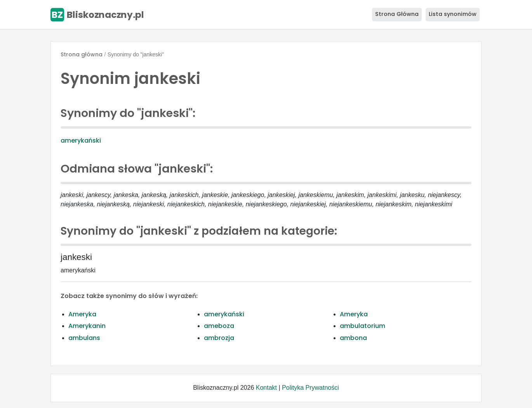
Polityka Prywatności (310, 388)
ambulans (84, 338)
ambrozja (219, 338)
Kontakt (266, 388)
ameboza (219, 326)
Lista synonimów (453, 14)
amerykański (81, 140)
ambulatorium (362, 326)
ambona (353, 338)
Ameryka (82, 314)
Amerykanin (87, 326)
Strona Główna (397, 14)
